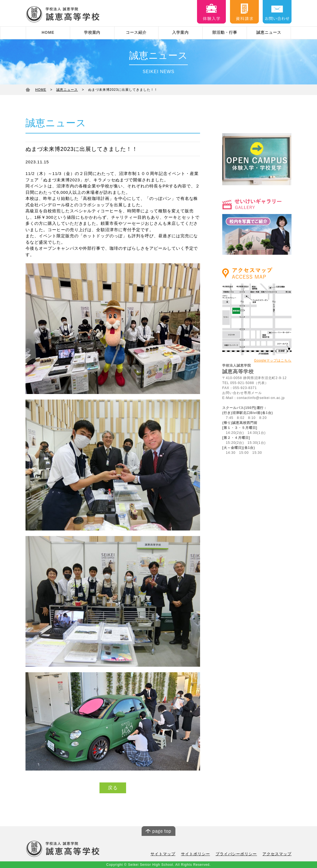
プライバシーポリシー (240, 854)
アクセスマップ (278, 854)
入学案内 (180, 32)
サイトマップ (170, 854)
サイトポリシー (201, 854)
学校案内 (92, 32)
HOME (48, 32)
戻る (113, 788)
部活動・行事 (225, 32)
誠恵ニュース (269, 32)
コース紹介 (136, 32)
